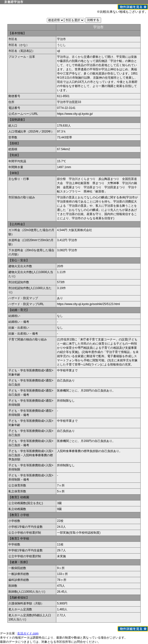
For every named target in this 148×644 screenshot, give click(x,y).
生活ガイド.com (28, 633)
